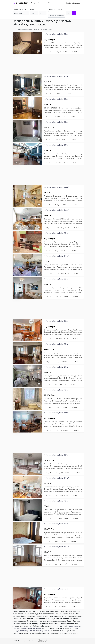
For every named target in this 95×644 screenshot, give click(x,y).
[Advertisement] (48, 64)
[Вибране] (39, 51)
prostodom (33, 641)
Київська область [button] (53, 3)
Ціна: (32, 9)
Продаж (41, 3)
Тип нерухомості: (20, 9)
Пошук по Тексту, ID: (55, 11)
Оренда (34, 3)
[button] (74, 3)
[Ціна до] (43, 13)
